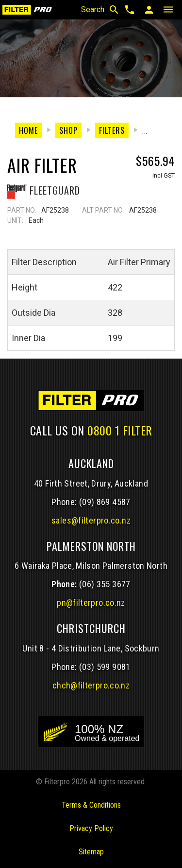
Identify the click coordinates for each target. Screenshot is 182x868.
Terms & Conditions (91, 805)
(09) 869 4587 (105, 502)
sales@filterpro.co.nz (91, 520)
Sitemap (91, 852)
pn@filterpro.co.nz (91, 603)
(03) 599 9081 (105, 667)
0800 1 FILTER (120, 430)
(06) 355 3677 (105, 584)
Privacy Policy (91, 828)
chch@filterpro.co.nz (91, 685)
